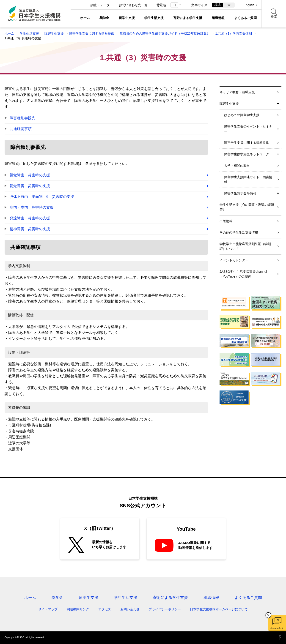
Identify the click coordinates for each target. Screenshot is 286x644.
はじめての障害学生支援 (242, 115)
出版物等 (226, 221)
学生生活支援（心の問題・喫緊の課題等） (247, 207)
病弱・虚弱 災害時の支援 (32, 207)
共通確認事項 (21, 129)
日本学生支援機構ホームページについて (219, 609)
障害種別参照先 (22, 118)
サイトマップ (48, 609)
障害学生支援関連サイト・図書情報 (248, 179)
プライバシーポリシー (165, 609)
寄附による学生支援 (188, 18)
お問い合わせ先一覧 (133, 5)
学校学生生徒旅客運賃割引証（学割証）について (245, 246)
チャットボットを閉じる (268, 615)
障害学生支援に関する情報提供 (92, 33)
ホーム (85, 18)
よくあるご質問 (245, 18)
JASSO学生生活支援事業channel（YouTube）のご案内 (243, 274)
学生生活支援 (154, 18)
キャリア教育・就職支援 (237, 92)
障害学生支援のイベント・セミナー (248, 129)
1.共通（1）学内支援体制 (234, 33)
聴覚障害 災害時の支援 (30, 186)
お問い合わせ (130, 609)
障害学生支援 (54, 33)
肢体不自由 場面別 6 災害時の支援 (42, 197)
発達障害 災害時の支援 (30, 218)
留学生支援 (127, 18)
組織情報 (218, 18)
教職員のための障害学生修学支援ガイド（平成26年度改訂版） (165, 33)
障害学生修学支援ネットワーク (247, 154)
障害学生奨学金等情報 (240, 193)
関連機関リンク (78, 609)
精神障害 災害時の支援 (30, 229)
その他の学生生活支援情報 (239, 232)
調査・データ (100, 5)
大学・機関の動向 (237, 166)
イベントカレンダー (234, 260)
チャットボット (277, 628)
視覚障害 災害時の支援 (30, 175)
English (249, 5)
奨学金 (104, 18)
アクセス (105, 609)
